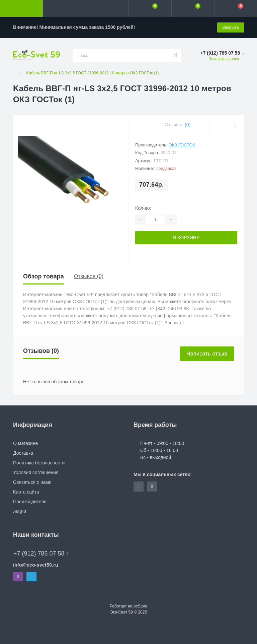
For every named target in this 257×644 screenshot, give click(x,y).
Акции (20, 511)
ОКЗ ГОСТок (182, 145)
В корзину (186, 238)
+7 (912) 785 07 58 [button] (40, 554)
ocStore (140, 606)
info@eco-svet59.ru (36, 565)
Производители (30, 502)
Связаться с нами (32, 482)
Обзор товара (44, 276)
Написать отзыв (207, 354)
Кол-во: (143, 208)
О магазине (25, 443)
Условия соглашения (36, 472)
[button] (107, 8)
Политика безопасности (39, 463)
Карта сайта (26, 492)
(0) (188, 125)
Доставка (23, 453)
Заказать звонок (224, 59)
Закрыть (231, 27)
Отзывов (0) (89, 276)
